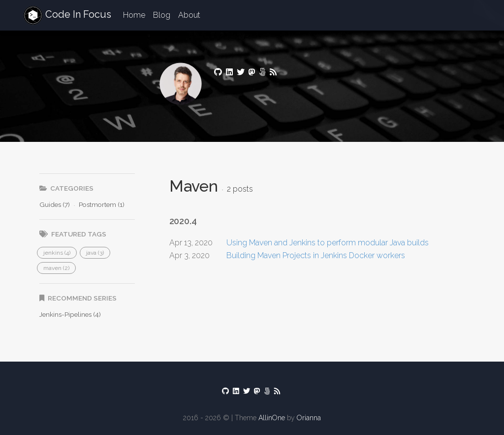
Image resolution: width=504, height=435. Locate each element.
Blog (162, 15)
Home (134, 15)
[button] (57, 253)
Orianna (309, 418)
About (189, 15)
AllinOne (272, 418)
